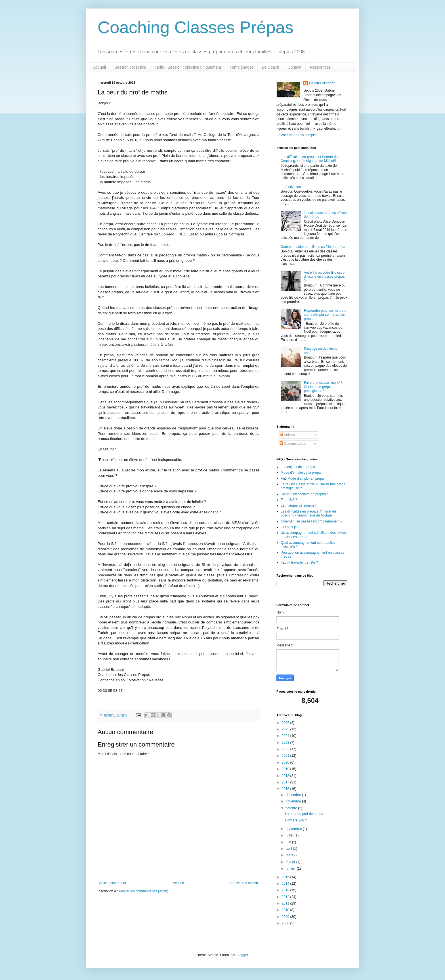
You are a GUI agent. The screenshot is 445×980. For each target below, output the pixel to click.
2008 (286, 923)
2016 (286, 789)
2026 (286, 723)
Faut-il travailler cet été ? (299, 562)
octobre (292, 808)
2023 (286, 743)
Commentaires (293, 444)
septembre (294, 829)
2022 (286, 749)
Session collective (130, 67)
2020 (286, 762)
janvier (291, 869)
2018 (286, 776)
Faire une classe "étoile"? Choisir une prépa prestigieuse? (323, 387)
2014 (286, 884)
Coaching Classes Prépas (196, 27)
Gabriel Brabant (322, 83)
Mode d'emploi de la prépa (301, 473)
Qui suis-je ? (290, 527)
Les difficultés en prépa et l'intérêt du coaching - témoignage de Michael (308, 513)
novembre (294, 801)
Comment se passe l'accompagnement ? (311, 521)
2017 (286, 782)
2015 (286, 877)
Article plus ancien (244, 883)
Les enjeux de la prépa (298, 467)
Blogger (242, 955)
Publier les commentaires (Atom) (144, 891)
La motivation (291, 187)
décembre (294, 795)
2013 (286, 890)
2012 (286, 897)
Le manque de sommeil (298, 505)
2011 (286, 903)
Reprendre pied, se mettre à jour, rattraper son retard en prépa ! (325, 315)
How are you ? (296, 820)
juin (289, 842)
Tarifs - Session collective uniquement (188, 67)
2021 (286, 756)
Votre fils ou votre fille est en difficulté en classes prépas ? (325, 277)
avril (289, 849)
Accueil (99, 67)
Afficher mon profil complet (297, 135)
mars (290, 855)
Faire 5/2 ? (289, 500)
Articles (287, 435)
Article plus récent (113, 883)
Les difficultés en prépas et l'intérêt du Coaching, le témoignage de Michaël (309, 159)
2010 (286, 910)
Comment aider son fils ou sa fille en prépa (313, 247)
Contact (294, 67)
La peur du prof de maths (304, 814)
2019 (286, 769)
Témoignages (242, 67)
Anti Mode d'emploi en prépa (302, 479)
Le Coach (270, 67)
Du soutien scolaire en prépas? (304, 494)
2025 (286, 729)
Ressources (320, 67)
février (291, 862)
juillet (290, 835)
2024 (286, 736)
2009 (286, 917)
